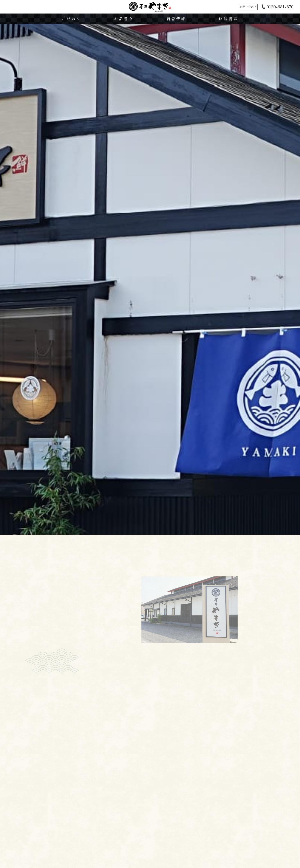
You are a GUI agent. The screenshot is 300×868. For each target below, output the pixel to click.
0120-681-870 (280, 7)
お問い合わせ (248, 7)
